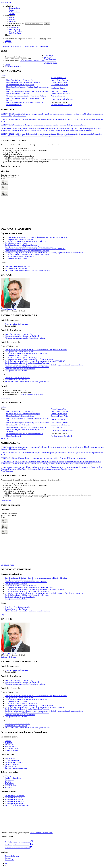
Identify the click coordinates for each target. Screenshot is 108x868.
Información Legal (11, 748)
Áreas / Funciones (7, 471)
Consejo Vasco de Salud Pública (16, 258)
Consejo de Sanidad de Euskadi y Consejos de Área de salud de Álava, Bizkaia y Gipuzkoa (36, 237)
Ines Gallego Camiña (58, 88)
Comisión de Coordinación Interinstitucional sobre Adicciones (26, 241)
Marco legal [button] (48, 57)
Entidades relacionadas (9, 657)
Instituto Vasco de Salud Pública (16, 268)
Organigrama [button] (48, 55)
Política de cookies (16, 31)
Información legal (15, 29)
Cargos (3, 614)
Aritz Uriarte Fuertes (58, 96)
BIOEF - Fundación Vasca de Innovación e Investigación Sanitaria (27, 270)
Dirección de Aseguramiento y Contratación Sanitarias (25, 102)
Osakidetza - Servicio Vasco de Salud (18, 267)
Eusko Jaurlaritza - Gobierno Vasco (32, 61)
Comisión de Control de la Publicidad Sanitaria (21, 245)
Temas (11, 10)
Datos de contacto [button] (50, 61)
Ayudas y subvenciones (13, 778)
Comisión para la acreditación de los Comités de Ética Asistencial (27, 251)
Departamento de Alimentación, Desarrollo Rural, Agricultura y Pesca (24, 46)
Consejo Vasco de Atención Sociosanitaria (19, 239)
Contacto (12, 18)
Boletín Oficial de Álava (13, 798)
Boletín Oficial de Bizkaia (14, 800)
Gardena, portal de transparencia (16, 768)
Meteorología (10, 784)
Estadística (9, 787)
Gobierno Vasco (15, 12)
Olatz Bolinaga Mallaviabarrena (62, 99)
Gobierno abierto (11, 766)
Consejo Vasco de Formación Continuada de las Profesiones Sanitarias (29, 247)
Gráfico (3, 76)
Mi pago (8, 782)
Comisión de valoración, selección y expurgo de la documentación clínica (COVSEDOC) (35, 249)
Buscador (12, 19)
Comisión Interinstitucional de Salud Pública (20, 256)
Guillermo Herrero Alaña (59, 85)
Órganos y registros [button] (50, 63)
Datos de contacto (7, 500)
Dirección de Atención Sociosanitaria (19, 94)
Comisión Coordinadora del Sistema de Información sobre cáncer (27, 254)
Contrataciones (10, 780)
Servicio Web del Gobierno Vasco (41, 833)
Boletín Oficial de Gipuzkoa (15, 801)
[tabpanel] (54, 88)
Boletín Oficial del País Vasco (15, 796)
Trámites (12, 14)
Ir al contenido (6, 3)
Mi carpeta (9, 43)
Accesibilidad (14, 27)
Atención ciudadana (12, 764)
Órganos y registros (7, 565)
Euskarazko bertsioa (12, 856)
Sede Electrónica (15, 33)
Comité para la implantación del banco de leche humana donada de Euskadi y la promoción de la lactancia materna (44, 253)
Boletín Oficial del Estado (14, 803)
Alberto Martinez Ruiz (59, 78)
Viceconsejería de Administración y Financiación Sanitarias (26, 96)
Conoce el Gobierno (12, 760)
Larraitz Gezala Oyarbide (60, 80)
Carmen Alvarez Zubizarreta (61, 94)
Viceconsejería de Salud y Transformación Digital (23, 82)
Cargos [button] (7, 65)
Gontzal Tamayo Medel (59, 82)
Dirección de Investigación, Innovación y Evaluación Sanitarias (28, 91)
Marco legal (5, 438)
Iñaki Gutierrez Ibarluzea (59, 91)
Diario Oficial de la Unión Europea (17, 805)
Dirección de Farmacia (14, 105)
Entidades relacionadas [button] (13, 67)
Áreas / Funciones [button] (50, 59)
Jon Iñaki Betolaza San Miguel (61, 105)
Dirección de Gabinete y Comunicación (19, 80)
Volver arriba (9, 860)
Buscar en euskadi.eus (17, 23)
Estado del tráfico (11, 786)
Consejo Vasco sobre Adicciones (16, 243)
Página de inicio (15, 8)
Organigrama (5, 398)
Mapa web (13, 21)
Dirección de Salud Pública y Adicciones (20, 85)
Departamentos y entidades (14, 762)
